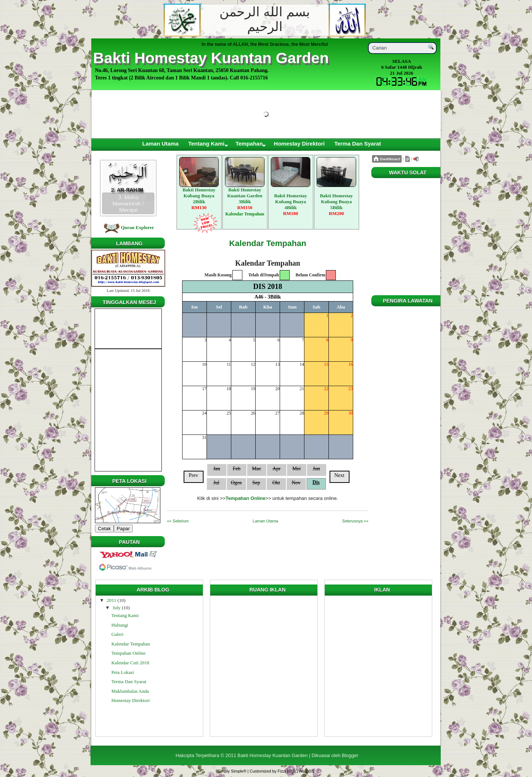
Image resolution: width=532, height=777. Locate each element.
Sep (256, 483)
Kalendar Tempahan (268, 243)
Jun (316, 469)
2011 (112, 600)
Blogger (350, 755)
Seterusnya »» (355, 521)
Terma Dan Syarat (358, 144)
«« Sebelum (178, 521)
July (117, 608)
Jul (216, 483)
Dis (316, 482)
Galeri (117, 634)
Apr (277, 469)
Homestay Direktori (299, 144)
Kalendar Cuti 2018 (130, 663)
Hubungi (120, 625)
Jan (217, 469)
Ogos (236, 483)
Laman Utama (160, 144)
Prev (194, 475)
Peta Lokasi (122, 672)
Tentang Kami (206, 144)
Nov (296, 483)
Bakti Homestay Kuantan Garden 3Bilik (245, 184)
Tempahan (249, 144)
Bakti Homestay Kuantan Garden (211, 58)
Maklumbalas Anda (130, 691)
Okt (276, 483)
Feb (237, 469)
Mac (257, 469)
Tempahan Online (128, 653)
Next (339, 475)
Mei (296, 469)
